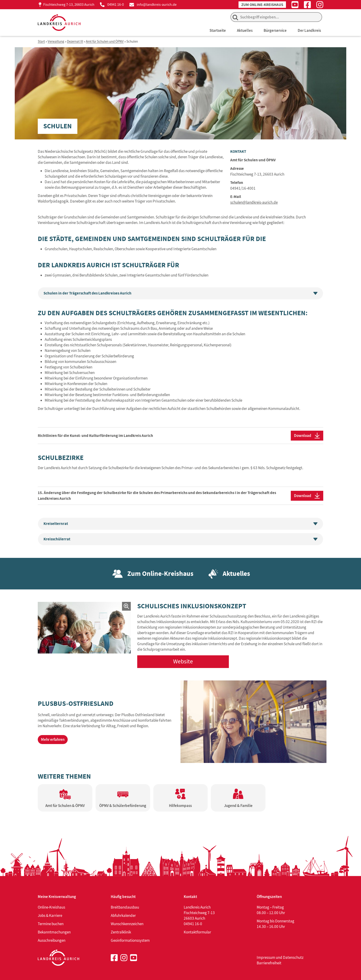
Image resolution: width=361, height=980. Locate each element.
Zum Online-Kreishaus (262, 5)
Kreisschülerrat (180, 539)
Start (41, 42)
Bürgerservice (275, 30)
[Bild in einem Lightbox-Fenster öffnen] (84, 628)
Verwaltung (56, 42)
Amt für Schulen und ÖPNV (105, 42)
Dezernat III (75, 42)
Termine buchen (51, 924)
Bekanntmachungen (54, 932)
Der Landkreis (309, 30)
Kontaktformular (197, 932)
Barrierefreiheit (269, 963)
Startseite (218, 30)
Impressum (266, 957)
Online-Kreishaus (51, 907)
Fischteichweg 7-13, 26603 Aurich (69, 4)
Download (303, 436)
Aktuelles (245, 30)
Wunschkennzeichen (127, 924)
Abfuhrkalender (123, 915)
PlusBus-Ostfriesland (76, 703)
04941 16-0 (116, 4)
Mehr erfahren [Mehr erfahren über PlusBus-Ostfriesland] (53, 739)
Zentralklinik (121, 932)
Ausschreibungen (52, 940)
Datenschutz (293, 957)
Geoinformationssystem (130, 940)
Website (183, 661)
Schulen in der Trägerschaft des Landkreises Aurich (180, 293)
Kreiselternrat (180, 524)
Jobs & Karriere (50, 915)
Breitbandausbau (125, 907)
